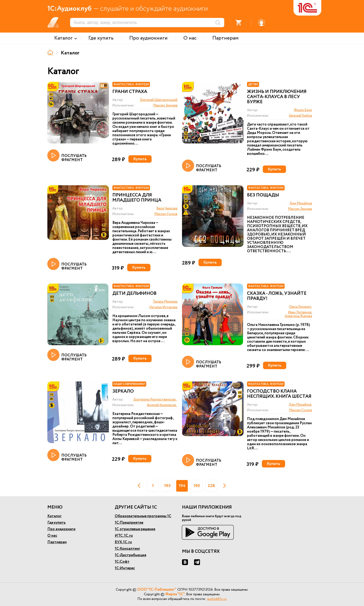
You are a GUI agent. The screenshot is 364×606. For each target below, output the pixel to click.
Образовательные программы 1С (143, 516)
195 (197, 486)
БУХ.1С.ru (123, 542)
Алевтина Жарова (298, 316)
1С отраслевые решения (135, 529)
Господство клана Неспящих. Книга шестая (279, 394)
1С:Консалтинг (127, 549)
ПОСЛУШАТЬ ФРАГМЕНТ (67, 156)
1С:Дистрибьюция (130, 555)
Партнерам (57, 542)
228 (211, 486)
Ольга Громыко (301, 307)
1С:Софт (122, 562)
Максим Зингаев (165, 106)
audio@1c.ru (217, 599)
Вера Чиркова (167, 209)
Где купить (57, 523)
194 (182, 486)
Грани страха (130, 92)
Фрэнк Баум (303, 110)
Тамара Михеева (165, 302)
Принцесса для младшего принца (137, 198)
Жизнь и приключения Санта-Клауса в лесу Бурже (277, 97)
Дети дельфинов (134, 294)
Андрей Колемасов (162, 405)
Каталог (55, 516)
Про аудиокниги (61, 529)
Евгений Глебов (301, 116)
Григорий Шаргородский (159, 100)
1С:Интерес (125, 568)
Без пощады (263, 195)
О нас (52, 536)
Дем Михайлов (301, 203)
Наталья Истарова (163, 307)
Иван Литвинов (300, 312)
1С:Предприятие (129, 523)
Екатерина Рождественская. (155, 400)
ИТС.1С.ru (124, 536)
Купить (140, 159)
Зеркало (123, 391)
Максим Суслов (166, 214)
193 (167, 486)
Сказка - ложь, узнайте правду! (277, 296)
